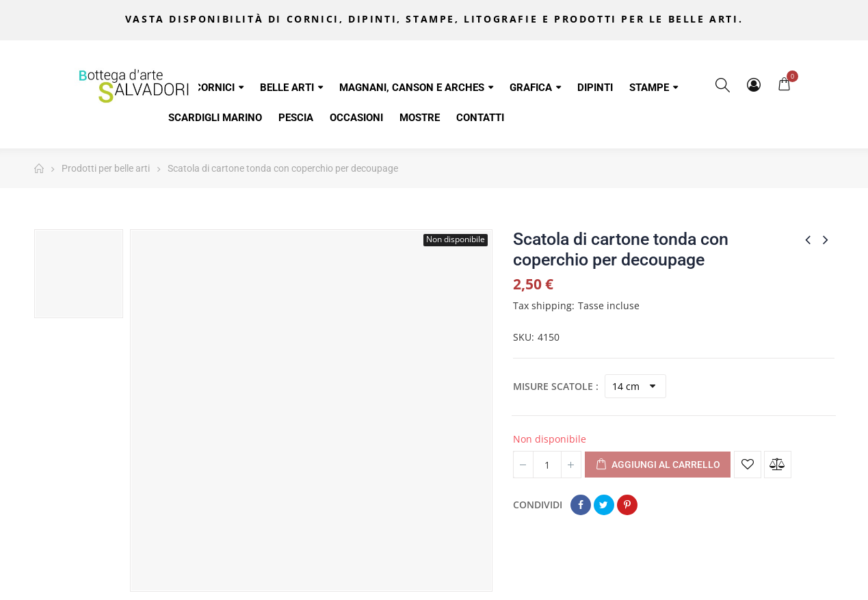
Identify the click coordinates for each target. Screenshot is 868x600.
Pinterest (627, 505)
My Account (754, 85)
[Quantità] (547, 465)
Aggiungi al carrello (658, 465)
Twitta (604, 505)
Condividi (581, 505)
